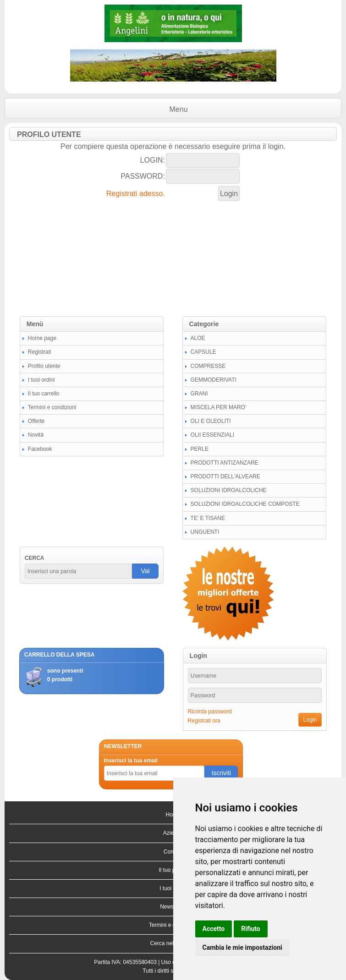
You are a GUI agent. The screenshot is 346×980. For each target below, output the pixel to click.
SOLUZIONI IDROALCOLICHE (229, 490)
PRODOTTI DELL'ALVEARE (225, 476)
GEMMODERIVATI (214, 380)
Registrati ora (204, 721)
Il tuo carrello (44, 394)
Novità (36, 435)
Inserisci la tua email (131, 761)
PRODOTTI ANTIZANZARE (225, 463)
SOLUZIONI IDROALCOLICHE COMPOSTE (245, 504)
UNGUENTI (205, 532)
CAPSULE (203, 352)
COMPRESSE (208, 366)
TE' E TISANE (208, 518)
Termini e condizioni (52, 407)
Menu (179, 109)
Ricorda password (210, 712)
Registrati (40, 352)
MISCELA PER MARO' (219, 407)
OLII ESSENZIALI (212, 435)
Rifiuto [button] (251, 929)
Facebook (40, 449)
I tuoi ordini (41, 380)
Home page (42, 338)
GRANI (199, 394)
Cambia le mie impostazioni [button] (242, 947)
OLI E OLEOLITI (211, 421)
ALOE (198, 338)
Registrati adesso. (136, 194)
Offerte (36, 421)
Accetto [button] (214, 929)
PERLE (200, 449)
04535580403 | (142, 962)
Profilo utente (44, 366)
